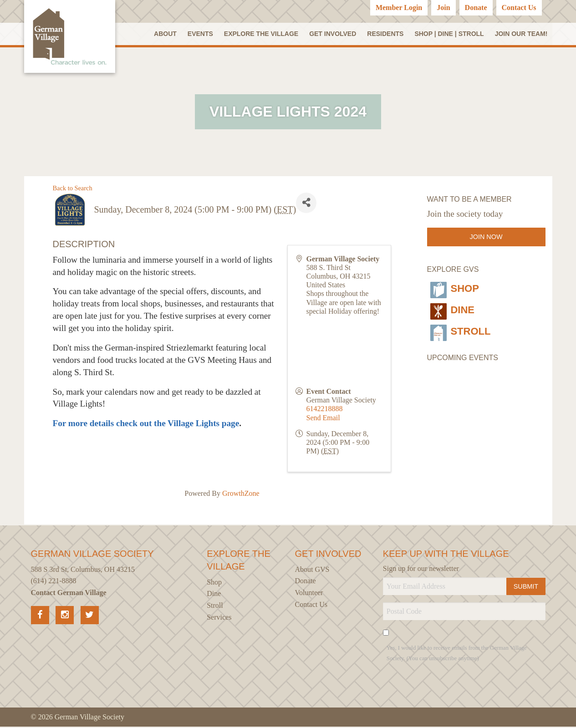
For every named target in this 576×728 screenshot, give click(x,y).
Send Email (323, 419)
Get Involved (334, 34)
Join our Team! (521, 34)
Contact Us (519, 8)
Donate (476, 8)
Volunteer (309, 594)
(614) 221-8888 (54, 583)
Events (202, 34)
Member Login (399, 8)
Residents (386, 34)
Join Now (486, 239)
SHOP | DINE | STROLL (450, 34)
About (168, 34)
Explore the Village (262, 34)
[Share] (306, 204)
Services (219, 619)
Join (443, 8)
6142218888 (324, 410)
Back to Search (73, 189)
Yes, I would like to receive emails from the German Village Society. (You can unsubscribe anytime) (457, 655)
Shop (455, 288)
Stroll (463, 324)
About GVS (312, 571)
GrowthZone (241, 495)
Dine (452, 306)
